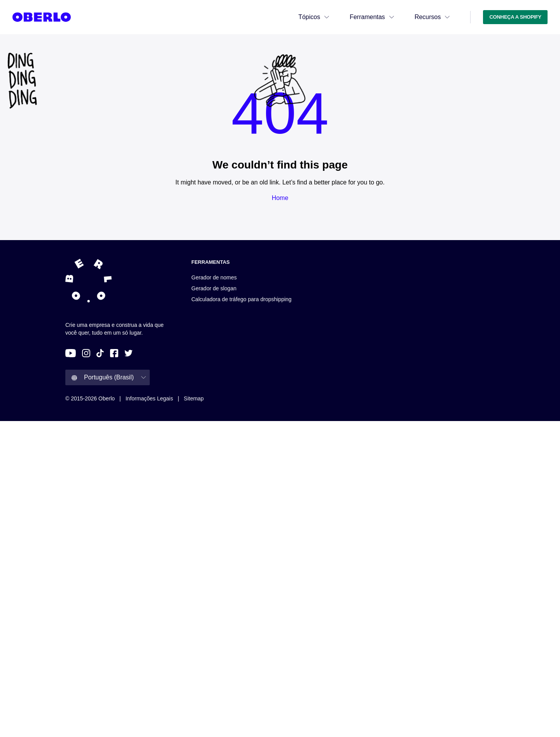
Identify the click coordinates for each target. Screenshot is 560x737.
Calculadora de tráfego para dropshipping (241, 299)
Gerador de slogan (214, 288)
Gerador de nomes (214, 277)
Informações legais (149, 398)
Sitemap (194, 398)
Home (280, 198)
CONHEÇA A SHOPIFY (515, 17)
